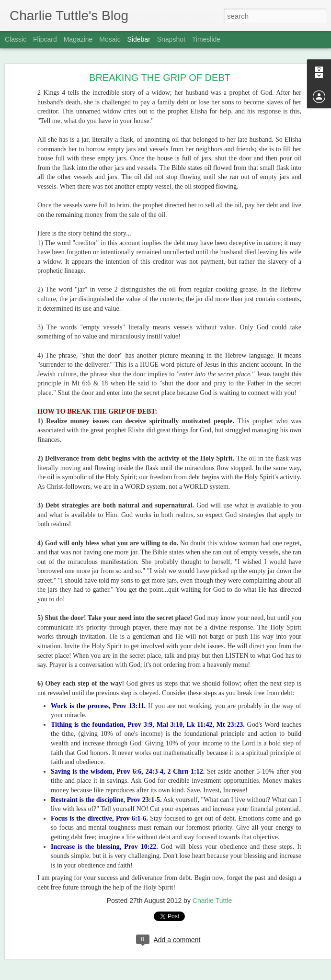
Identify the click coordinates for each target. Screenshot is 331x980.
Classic (16, 39)
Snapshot (171, 39)
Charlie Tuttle (253, 783)
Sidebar (139, 39)
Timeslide (206, 39)
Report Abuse (224, 975)
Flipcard (45, 39)
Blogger (196, 975)
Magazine (78, 39)
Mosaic (110, 39)
